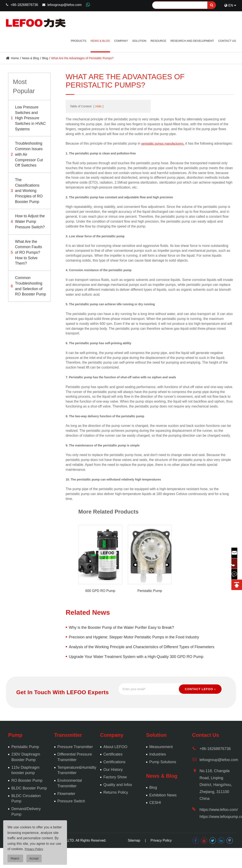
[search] (212, 5)
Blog (45, 58)
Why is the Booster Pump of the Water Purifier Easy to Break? (122, 628)
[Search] (184, 5)
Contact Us (227, 41)
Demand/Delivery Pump (26, 812)
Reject (15, 858)
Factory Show (115, 777)
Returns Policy (116, 792)
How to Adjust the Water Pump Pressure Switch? (28, 221)
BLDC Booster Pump (29, 788)
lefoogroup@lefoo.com (65, 5)
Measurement (161, 747)
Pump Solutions (163, 762)
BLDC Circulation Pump (26, 799)
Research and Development (192, 41)
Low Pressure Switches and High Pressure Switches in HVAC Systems (28, 118)
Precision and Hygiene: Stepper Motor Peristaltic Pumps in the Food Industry (134, 637)
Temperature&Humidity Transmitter (77, 770)
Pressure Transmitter (75, 747)
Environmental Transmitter (70, 783)
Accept (34, 858)
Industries (158, 754)
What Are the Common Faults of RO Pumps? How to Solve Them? (26, 253)
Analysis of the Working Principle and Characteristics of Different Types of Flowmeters (142, 647)
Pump (15, 735)
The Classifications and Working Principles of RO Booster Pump (27, 191)
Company (121, 41)
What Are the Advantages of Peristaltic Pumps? (82, 58)
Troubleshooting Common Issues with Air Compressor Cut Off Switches (27, 154)
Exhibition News (163, 795)
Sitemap (134, 840)
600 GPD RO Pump (100, 591)
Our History (113, 770)
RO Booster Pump (27, 780)
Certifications (114, 762)
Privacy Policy (161, 840)
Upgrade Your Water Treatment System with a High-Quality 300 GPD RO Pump (136, 657)
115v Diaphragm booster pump (25, 770)
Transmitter (68, 735)
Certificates (113, 754)
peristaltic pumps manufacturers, (163, 144)
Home (15, 58)
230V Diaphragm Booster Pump (26, 757)
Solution (139, 41)
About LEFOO (115, 747)
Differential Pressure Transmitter (75, 757)
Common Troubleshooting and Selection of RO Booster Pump (28, 286)
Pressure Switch (71, 801)
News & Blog (100, 41)
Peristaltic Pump (150, 591)
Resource (158, 41)
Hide (98, 106)
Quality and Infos (118, 785)
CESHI (155, 803)
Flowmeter (66, 794)
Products (79, 41)
